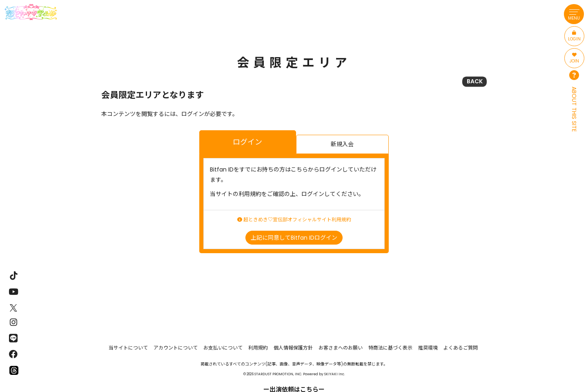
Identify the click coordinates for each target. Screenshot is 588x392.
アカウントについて (176, 348)
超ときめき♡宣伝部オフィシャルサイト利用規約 (294, 220)
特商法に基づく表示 (390, 348)
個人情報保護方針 (293, 348)
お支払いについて (223, 348)
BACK (475, 81)
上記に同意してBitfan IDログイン (294, 238)
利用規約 (258, 348)
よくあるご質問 (461, 348)
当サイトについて (128, 348)
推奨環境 (428, 348)
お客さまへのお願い (341, 348)
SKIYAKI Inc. (335, 374)
